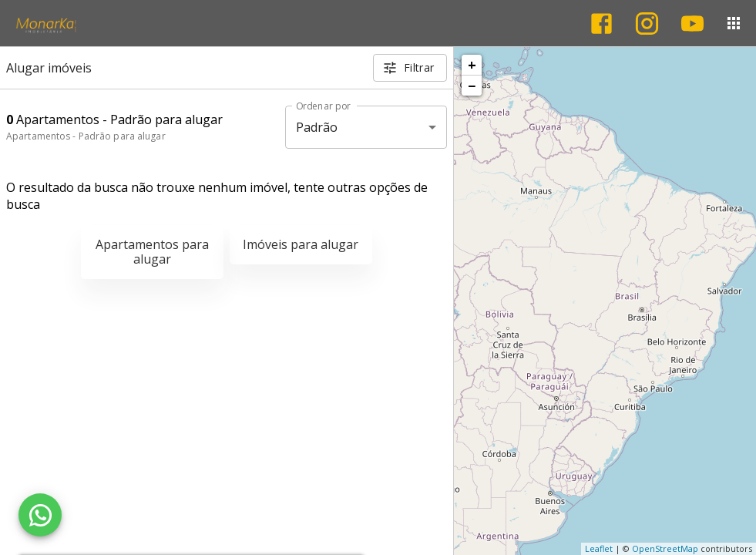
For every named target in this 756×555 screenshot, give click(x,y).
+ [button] (472, 65)
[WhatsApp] (40, 515)
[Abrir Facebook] (601, 24)
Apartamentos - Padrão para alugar (86, 136)
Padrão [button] (317, 127)
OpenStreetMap (665, 548)
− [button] (472, 86)
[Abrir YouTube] (692, 24)
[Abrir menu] (734, 23)
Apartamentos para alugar (152, 252)
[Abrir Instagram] (647, 24)
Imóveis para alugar (301, 244)
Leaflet (599, 548)
